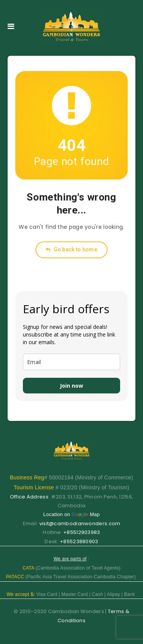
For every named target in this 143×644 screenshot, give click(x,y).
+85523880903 (79, 541)
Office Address (29, 497)
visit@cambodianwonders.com (80, 523)
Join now (71, 386)
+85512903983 (82, 532)
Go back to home (71, 249)
